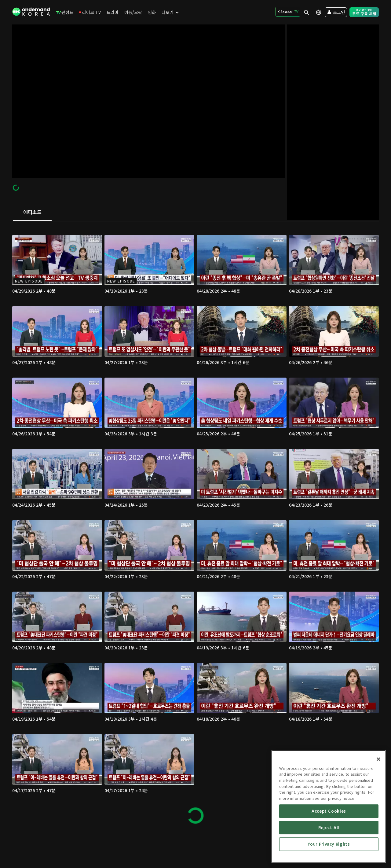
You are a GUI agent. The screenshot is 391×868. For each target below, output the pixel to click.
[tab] (32, 212)
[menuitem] (65, 12)
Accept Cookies (329, 845)
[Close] (378, 793)
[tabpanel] (195, 526)
